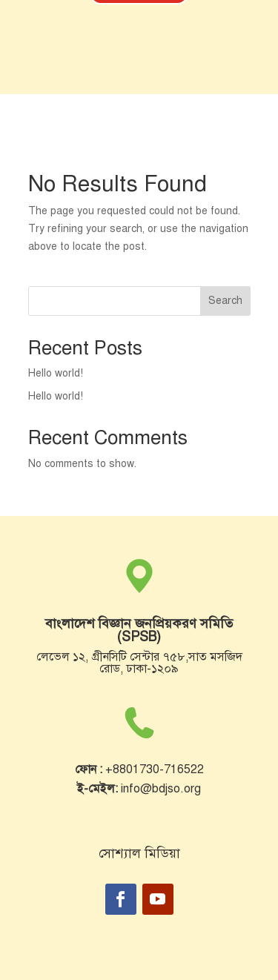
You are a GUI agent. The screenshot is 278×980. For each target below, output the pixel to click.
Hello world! (56, 373)
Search (225, 301)
